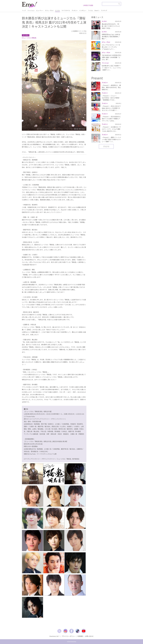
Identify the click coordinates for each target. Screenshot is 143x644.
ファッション (31, 11)
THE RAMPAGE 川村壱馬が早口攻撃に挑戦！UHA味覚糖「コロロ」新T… (111, 57)
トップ (24, 11)
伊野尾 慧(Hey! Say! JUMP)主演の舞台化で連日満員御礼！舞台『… (111, 36)
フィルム (90, 11)
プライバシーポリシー (69, 636)
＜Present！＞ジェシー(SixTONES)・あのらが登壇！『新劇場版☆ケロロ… (111, 98)
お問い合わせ (89, 636)
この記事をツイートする (79, 31)
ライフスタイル (66, 11)
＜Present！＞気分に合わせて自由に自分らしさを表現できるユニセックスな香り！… (111, 108)
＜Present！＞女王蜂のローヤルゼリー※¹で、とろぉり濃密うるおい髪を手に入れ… (111, 129)
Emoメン (97, 11)
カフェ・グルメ (49, 11)
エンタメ (57, 11)
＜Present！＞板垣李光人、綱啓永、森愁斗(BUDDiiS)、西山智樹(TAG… (111, 87)
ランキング (104, 11)
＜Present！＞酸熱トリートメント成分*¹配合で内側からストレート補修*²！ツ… (111, 139)
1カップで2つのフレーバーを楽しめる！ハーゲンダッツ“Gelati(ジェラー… (111, 47)
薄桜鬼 (34, 38)
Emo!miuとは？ (55, 636)
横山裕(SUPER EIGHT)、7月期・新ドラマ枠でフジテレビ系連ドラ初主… (111, 26)
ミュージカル (27, 38)
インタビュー (83, 11)
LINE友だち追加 (88, 5)
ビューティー (40, 11)
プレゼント (75, 11)
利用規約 (80, 636)
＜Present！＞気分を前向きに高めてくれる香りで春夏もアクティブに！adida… (111, 119)
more (106, 146)
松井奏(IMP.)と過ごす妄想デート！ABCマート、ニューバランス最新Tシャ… (111, 68)
